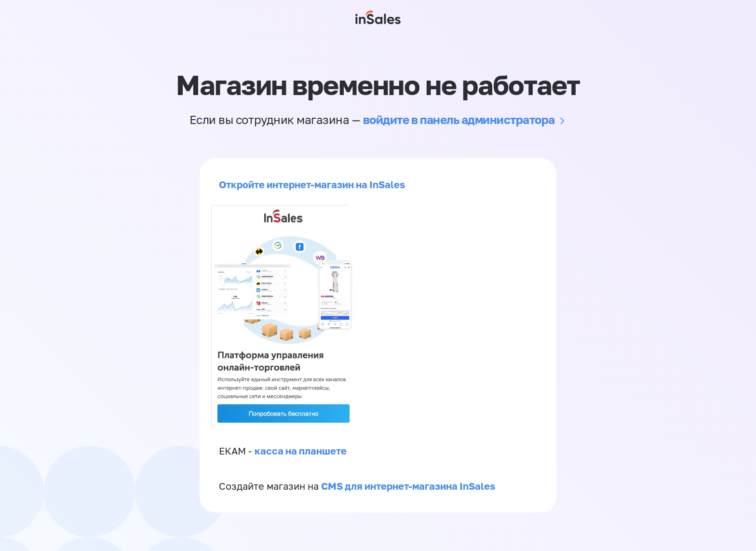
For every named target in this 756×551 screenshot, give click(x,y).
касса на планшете (301, 451)
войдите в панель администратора (459, 119)
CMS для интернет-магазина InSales (408, 486)
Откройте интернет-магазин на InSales (312, 184)
